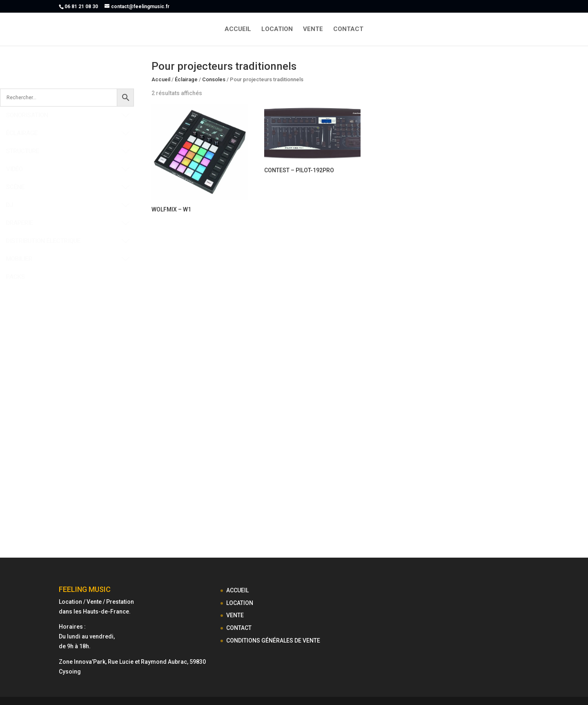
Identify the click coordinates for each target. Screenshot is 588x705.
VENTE (313, 29)
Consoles (214, 79)
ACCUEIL (238, 29)
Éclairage (186, 79)
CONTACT (348, 29)
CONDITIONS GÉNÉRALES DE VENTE (273, 641)
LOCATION (277, 29)
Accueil (161, 79)
